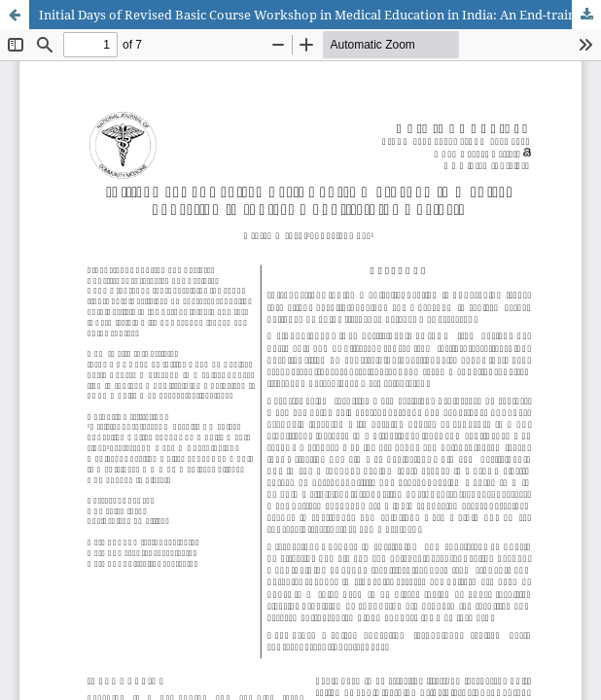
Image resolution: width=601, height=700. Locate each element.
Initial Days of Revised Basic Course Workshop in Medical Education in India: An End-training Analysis (320, 15)
